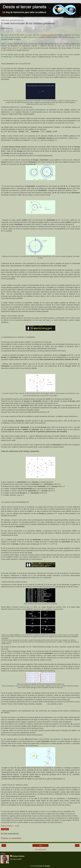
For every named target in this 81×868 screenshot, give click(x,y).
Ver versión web (40, 849)
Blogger (48, 866)
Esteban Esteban (18, 856)
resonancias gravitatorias (48, 35)
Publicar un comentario (11, 838)
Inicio (40, 845)
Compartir (5, 829)
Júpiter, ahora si (13, 48)
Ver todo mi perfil (16, 859)
